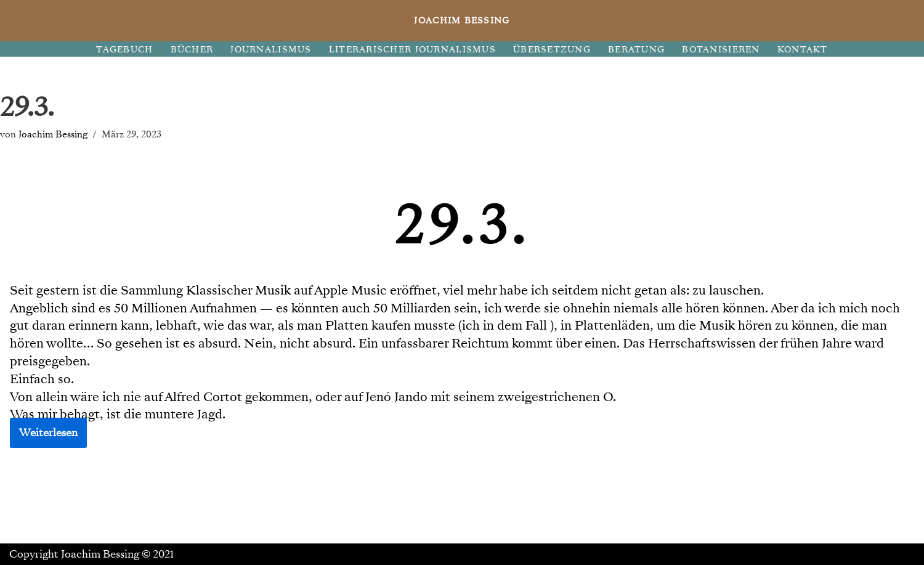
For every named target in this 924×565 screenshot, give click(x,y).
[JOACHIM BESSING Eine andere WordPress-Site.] (462, 21)
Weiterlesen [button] (48, 433)
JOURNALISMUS (271, 50)
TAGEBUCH (124, 50)
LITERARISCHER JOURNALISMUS (412, 50)
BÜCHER (192, 50)
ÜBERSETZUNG (552, 50)
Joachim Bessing (53, 134)
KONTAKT (803, 50)
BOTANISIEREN (721, 50)
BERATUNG (636, 50)
